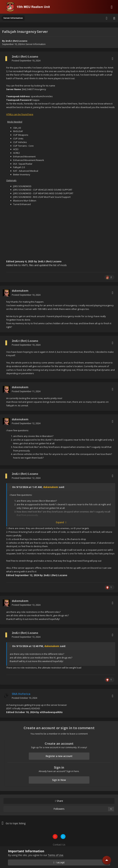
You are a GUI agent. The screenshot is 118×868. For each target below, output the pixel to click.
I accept (59, 862)
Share (59, 801)
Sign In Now (59, 780)
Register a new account (59, 756)
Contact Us (59, 845)
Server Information (36, 44)
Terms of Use (56, 855)
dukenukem (51, 487)
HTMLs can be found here (20, 114)
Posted (26, 61)
